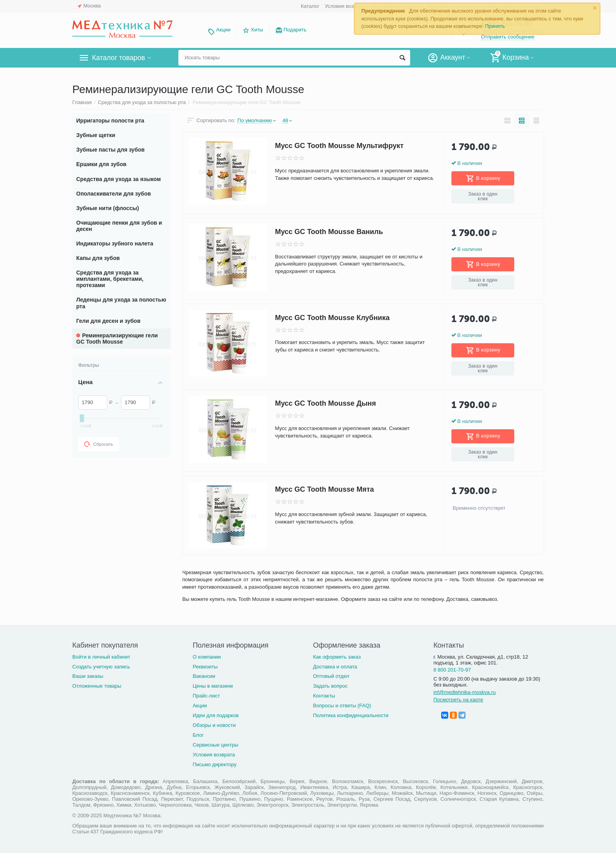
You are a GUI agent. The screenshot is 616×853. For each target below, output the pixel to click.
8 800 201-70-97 (452, 670)
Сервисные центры (215, 745)
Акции (223, 30)
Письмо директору (214, 764)
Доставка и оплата (335, 667)
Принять (495, 26)
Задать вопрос (330, 686)
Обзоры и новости (214, 725)
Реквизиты (205, 667)
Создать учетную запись (101, 667)
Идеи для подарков (215, 715)
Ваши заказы (88, 676)
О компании (207, 657)
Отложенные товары (97, 686)
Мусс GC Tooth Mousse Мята (324, 490)
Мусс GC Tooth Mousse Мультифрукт (339, 146)
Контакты (324, 696)
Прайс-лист (206, 696)
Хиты (257, 30)
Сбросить (99, 444)
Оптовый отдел (331, 676)
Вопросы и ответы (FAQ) (342, 706)
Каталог (310, 6)
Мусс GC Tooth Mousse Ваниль (329, 232)
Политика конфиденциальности (351, 715)
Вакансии (204, 676)
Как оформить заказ (337, 657)
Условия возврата (346, 6)
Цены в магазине (213, 686)
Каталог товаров (119, 58)
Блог (198, 735)
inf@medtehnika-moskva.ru (465, 692)
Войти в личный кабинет (101, 657)
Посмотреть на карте (458, 700)
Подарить (295, 30)
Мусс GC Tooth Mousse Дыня (325, 404)
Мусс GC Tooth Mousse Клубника (332, 318)
